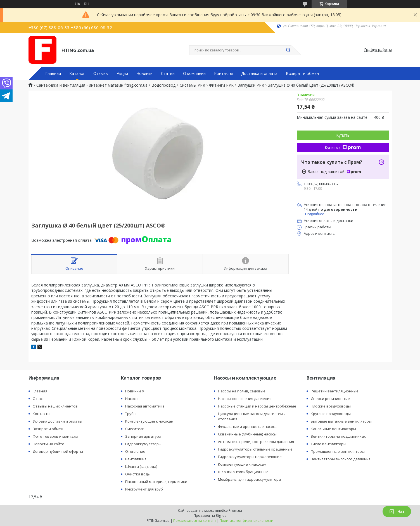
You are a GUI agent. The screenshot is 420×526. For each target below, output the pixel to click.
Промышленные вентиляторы (338, 451)
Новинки (144, 74)
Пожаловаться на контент (195, 521)
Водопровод (163, 85)
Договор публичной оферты (58, 451)
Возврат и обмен (302, 74)
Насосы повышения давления (245, 399)
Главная (53, 74)
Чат (397, 511)
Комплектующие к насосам (149, 421)
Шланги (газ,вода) (141, 466)
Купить (343, 135)
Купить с (343, 147)
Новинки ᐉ (135, 391)
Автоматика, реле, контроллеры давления (256, 442)
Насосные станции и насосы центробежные (257, 406)
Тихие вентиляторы (328, 444)
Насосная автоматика (145, 406)
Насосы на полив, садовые (242, 391)
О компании (194, 74)
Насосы (132, 399)
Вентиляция (136, 459)
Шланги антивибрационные (243, 472)
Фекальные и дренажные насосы (248, 427)
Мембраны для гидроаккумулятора (249, 479)
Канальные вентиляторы (333, 429)
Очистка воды (138, 474)
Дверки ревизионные (330, 399)
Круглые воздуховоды (331, 414)
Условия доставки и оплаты (57, 421)
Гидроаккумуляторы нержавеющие (250, 457)
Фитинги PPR (221, 85)
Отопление (135, 451)
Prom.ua (235, 510)
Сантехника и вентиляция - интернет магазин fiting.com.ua (92, 85)
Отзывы (101, 74)
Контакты (223, 74)
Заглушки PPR (251, 85)
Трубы (131, 414)
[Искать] (288, 50)
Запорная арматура (143, 436)
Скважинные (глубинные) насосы (247, 434)
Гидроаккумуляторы (143, 444)
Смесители (135, 429)
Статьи (168, 74)
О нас (38, 399)
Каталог (77, 74)
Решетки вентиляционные (335, 391)
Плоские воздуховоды (331, 406)
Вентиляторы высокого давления (341, 459)
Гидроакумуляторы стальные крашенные (255, 449)
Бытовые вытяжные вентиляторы (341, 421)
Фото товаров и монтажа (55, 436)
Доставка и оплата (259, 74)
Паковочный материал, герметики (156, 482)
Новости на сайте (48, 444)
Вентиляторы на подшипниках (338, 436)
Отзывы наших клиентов (55, 406)
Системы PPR (192, 85)
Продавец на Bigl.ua (210, 516)
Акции (122, 74)
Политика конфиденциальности (246, 521)
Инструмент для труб (144, 489)
